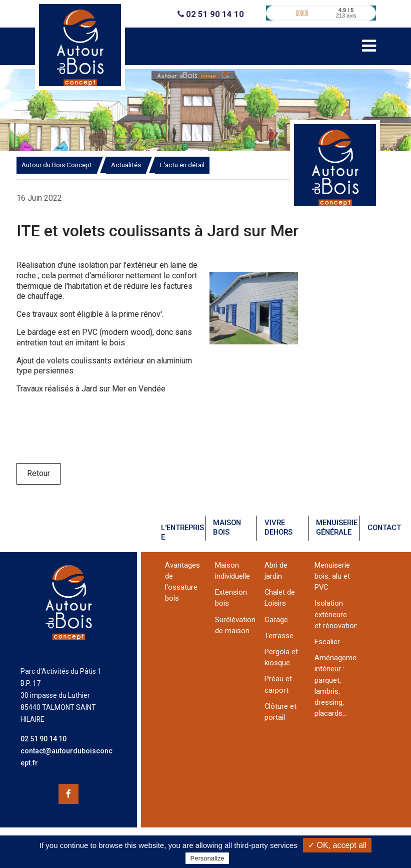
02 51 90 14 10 (211, 14)
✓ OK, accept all (337, 845)
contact (384, 528)
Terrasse (279, 636)
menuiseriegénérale (337, 527)
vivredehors (278, 527)
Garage (276, 620)
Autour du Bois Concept (57, 165)
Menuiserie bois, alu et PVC (332, 576)
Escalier (327, 642)
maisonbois (227, 527)
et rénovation (336, 626)
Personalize (207, 858)
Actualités (126, 165)
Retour (38, 473)
